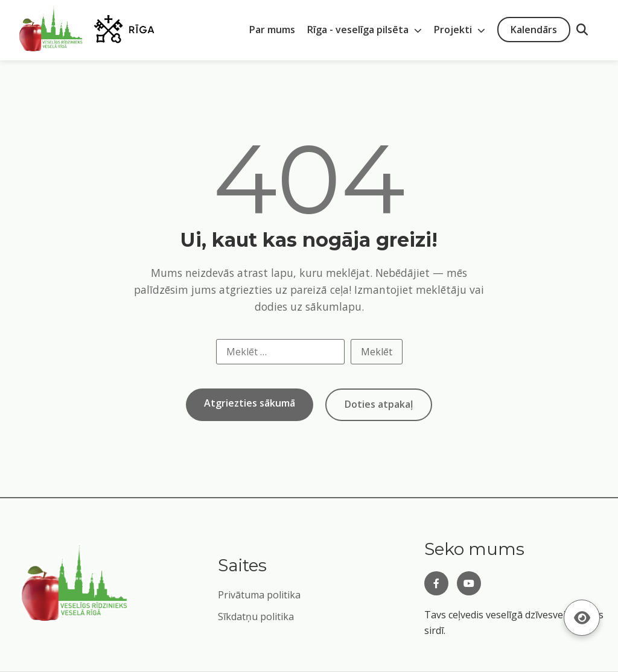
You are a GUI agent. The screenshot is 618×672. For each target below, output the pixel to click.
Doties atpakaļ (379, 404)
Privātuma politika (259, 595)
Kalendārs (534, 30)
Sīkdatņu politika (256, 617)
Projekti (460, 30)
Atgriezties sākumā (250, 403)
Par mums (272, 30)
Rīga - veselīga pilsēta (365, 30)
